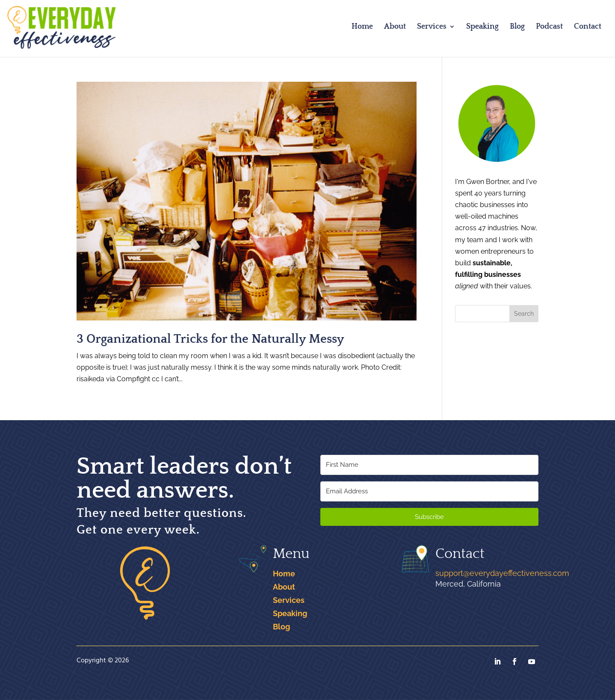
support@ (502, 573)
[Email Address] (429, 491)
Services (432, 27)
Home (362, 27)
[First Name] (429, 465)
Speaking (482, 27)
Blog (517, 27)
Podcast (549, 27)
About (395, 27)
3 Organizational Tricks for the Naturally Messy (210, 339)
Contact (588, 27)
